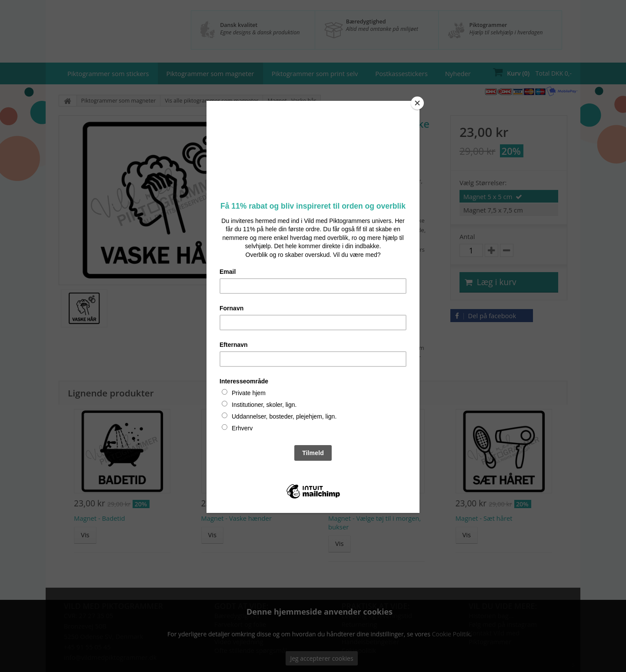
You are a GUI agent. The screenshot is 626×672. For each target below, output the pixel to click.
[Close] (417, 103)
